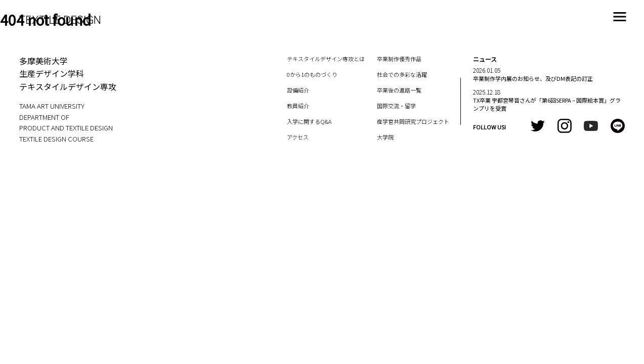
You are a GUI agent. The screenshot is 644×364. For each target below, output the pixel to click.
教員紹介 (298, 106)
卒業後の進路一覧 (399, 90)
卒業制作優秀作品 (399, 59)
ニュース (485, 59)
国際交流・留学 (396, 106)
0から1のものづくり (312, 74)
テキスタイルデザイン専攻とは (326, 59)
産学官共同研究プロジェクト (413, 121)
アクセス (298, 137)
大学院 (385, 137)
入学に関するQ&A (309, 121)
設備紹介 (298, 90)
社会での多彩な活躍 (402, 74)
